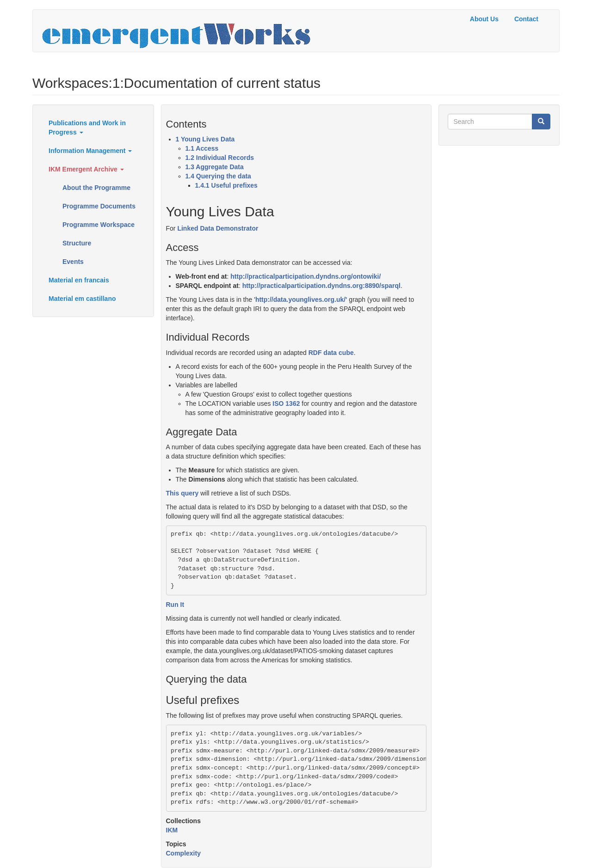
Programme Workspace (99, 225)
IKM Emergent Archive (86, 169)
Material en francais (79, 280)
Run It (175, 605)
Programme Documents (99, 206)
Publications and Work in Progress (87, 128)
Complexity (183, 853)
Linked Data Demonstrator (218, 228)
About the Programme (96, 188)
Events (73, 262)
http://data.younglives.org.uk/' (301, 300)
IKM (172, 830)
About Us (484, 19)
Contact (526, 19)
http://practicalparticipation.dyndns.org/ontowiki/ (305, 276)
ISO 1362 (286, 403)
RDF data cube (331, 353)
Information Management (90, 151)
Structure (77, 243)
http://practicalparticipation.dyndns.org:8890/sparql (321, 286)
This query (182, 493)
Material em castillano (82, 299)
